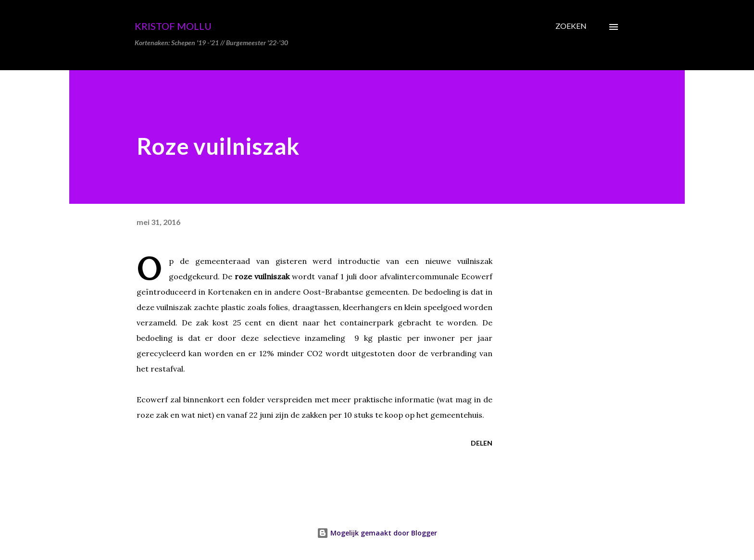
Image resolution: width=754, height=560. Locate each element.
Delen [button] (482, 443)
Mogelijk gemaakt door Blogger (377, 533)
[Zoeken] (571, 26)
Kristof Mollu (173, 26)
